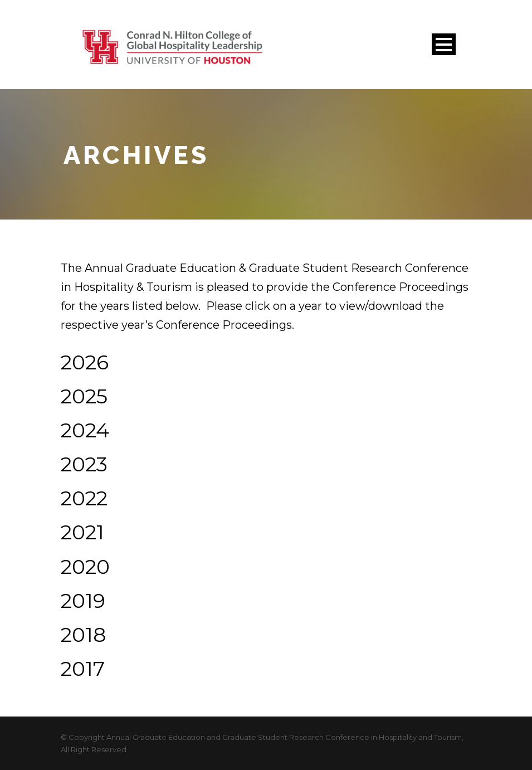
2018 (83, 635)
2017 (83, 669)
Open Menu (444, 44)
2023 (84, 464)
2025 (84, 396)
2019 (83, 601)
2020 (85, 567)
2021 (82, 532)
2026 (85, 362)
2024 (85, 430)
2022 (84, 498)
